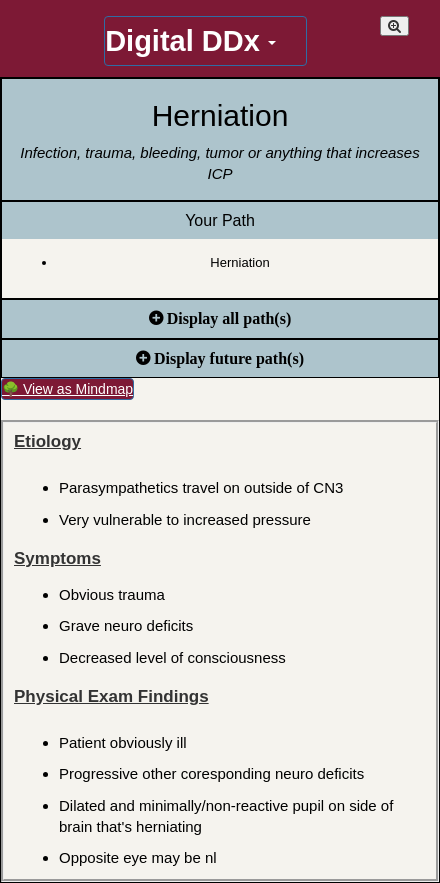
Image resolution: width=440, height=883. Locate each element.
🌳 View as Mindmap (67, 389)
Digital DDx (190, 41)
